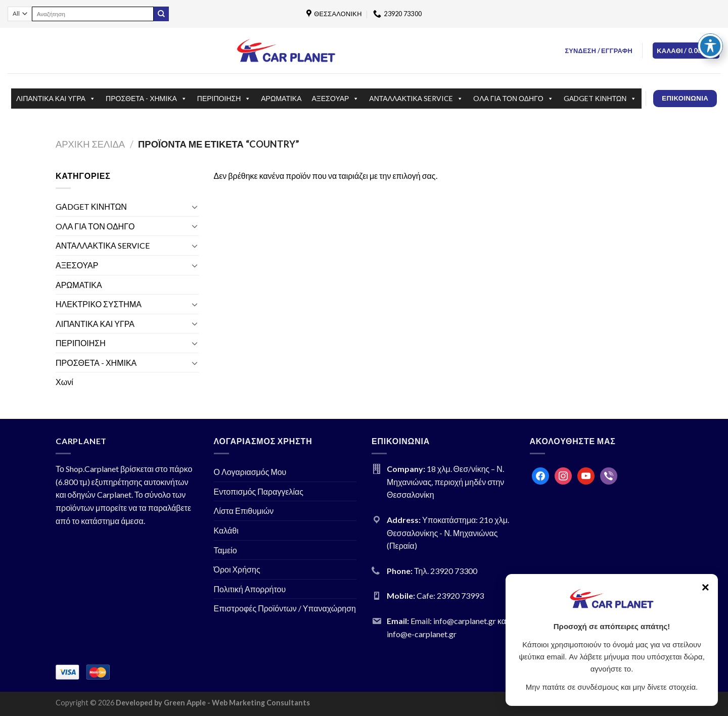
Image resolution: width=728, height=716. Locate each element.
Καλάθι (226, 530)
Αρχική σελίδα (90, 144)
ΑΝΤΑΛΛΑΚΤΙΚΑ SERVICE (416, 99)
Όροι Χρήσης (237, 569)
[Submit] (161, 14)
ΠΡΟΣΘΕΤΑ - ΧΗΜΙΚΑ (146, 99)
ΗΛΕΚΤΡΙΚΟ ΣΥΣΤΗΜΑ (99, 304)
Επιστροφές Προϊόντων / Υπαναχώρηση (285, 608)
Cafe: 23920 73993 (450, 595)
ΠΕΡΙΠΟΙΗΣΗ (224, 99)
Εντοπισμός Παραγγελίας (259, 491)
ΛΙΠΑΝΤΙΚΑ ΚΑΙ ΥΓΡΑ (56, 99)
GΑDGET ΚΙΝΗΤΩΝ (600, 99)
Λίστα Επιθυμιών (244, 511)
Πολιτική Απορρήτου (250, 589)
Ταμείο (225, 550)
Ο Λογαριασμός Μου (250, 472)
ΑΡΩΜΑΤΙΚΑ (281, 98)
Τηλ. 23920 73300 (446, 571)
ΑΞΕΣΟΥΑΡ (336, 99)
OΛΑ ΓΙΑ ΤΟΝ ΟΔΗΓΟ (513, 99)
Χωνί (64, 382)
